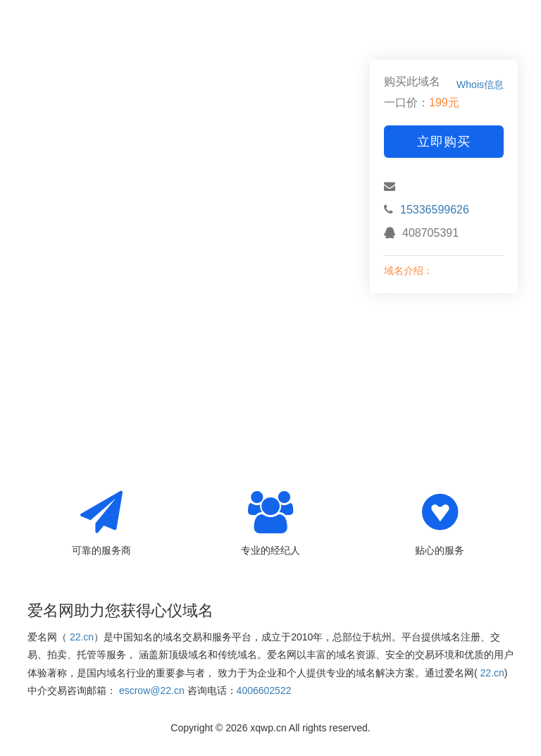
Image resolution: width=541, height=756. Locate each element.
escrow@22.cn (152, 690)
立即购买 (444, 142)
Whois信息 (480, 85)
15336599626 (435, 210)
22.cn (82, 637)
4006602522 (264, 690)
